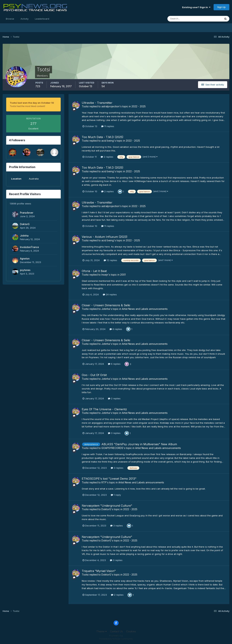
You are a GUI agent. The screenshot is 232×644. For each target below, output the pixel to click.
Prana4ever (27, 213)
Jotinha (24, 236)
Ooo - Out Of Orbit (94, 375)
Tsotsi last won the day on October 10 (32, 103)
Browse (10, 19)
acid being (108, 141)
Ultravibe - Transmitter (97, 103)
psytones (25, 270)
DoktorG (25, 224)
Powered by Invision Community (116, 639)
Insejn (105, 275)
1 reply (116, 495)
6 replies (116, 329)
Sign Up (221, 7)
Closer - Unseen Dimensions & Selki (106, 305)
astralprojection (110, 106)
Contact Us (116, 631)
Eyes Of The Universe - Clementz (104, 409)
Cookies (131, 631)
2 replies (107, 157)
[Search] (183, 19)
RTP (104, 482)
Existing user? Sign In (196, 7)
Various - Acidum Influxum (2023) (105, 237)
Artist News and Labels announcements (145, 309)
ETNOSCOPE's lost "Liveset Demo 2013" (109, 479)
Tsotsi (85, 106)
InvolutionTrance (29, 247)
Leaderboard (42, 19)
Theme (101, 631)
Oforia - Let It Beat (94, 271)
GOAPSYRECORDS (112, 448)
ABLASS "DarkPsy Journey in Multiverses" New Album (139, 444)
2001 (123, 275)
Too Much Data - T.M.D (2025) (103, 137)
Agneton (25, 259)
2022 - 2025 (139, 106)
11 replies (108, 126)
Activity (25, 19)
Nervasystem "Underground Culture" (107, 506)
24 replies (110, 294)
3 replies (114, 433)
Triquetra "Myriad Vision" (99, 571)
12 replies (110, 260)
